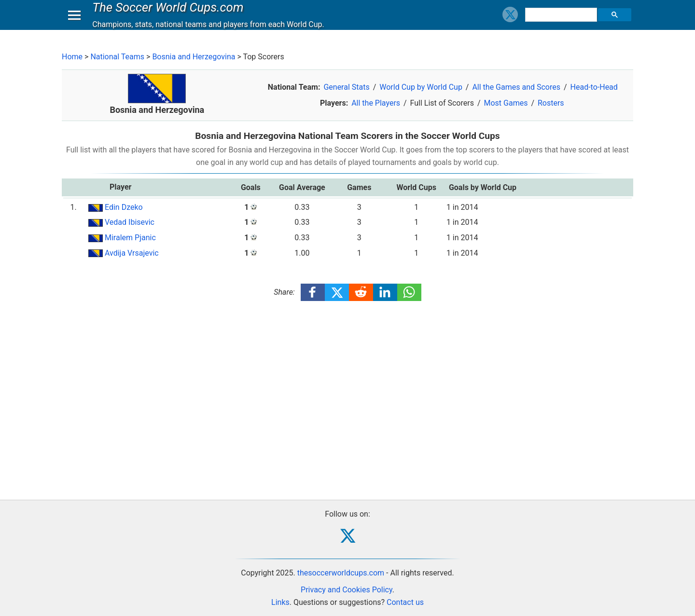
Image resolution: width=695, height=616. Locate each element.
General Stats (346, 87)
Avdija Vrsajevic (132, 253)
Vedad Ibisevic (130, 222)
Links (280, 602)
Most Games (506, 103)
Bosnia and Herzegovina (194, 57)
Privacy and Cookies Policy (347, 590)
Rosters (551, 103)
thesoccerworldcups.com (341, 573)
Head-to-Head (594, 87)
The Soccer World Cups (170, 16)
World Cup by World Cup (421, 87)
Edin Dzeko (124, 207)
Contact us (405, 602)
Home (72, 57)
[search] (562, 24)
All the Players (376, 103)
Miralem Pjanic (130, 238)
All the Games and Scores (516, 87)
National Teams (117, 57)
